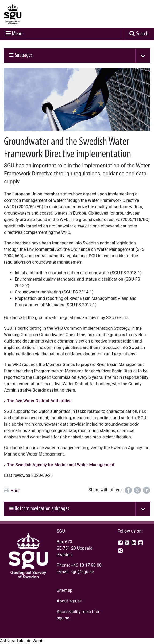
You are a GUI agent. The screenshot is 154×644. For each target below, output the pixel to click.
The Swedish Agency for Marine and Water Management (61, 465)
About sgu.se (69, 601)
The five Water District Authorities (39, 401)
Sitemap (65, 590)
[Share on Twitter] (137, 490)
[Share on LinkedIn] (147, 490)
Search (142, 34)
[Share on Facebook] (128, 490)
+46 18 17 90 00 (86, 565)
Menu (17, 34)
